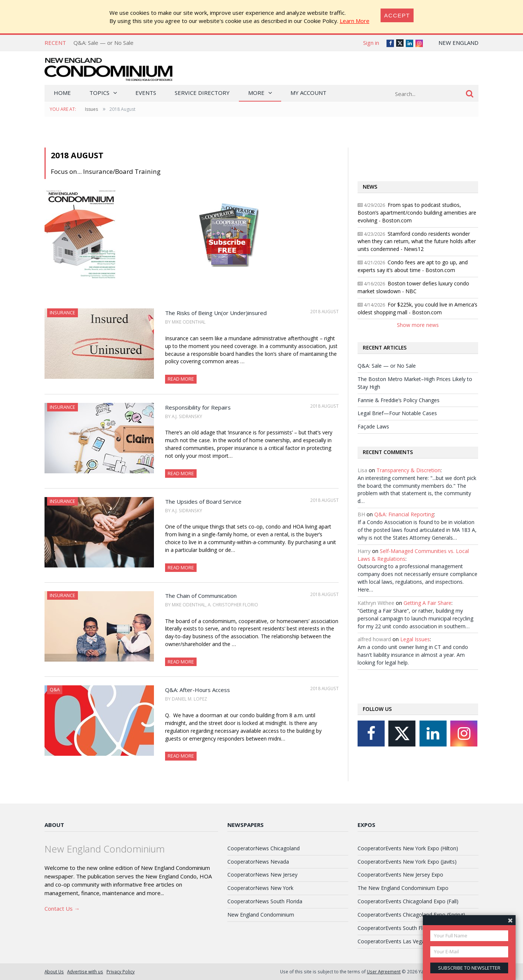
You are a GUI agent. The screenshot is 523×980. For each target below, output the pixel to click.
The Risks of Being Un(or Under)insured (216, 313)
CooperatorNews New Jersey (262, 875)
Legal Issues (415, 639)
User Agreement (384, 971)
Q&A (55, 689)
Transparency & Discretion (409, 470)
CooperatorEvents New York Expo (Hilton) (408, 848)
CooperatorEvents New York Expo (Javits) (407, 862)
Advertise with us (85, 971)
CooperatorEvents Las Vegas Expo (399, 941)
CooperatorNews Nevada (258, 862)
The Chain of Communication (201, 596)
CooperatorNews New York (260, 888)
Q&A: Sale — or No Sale (103, 43)
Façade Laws (373, 426)
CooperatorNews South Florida (265, 901)
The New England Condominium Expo (403, 888)
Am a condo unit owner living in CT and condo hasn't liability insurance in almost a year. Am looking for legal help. (413, 655)
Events (146, 93)
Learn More (355, 21)
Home (62, 93)
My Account (308, 93)
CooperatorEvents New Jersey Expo (400, 875)
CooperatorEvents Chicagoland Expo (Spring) (411, 915)
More (256, 93)
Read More (181, 379)
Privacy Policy (121, 971)
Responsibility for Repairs (198, 407)
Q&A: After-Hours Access (198, 690)
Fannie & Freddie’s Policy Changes (399, 400)
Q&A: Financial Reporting (404, 514)
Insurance (63, 312)
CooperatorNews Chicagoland (264, 848)
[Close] (397, 15)
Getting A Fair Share (427, 603)
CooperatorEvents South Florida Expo (403, 928)
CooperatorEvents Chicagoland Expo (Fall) (408, 901)
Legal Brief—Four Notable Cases (397, 413)
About (54, 825)
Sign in (371, 43)
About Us (54, 971)
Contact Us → (62, 908)
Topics (99, 93)
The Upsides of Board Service (203, 501)
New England (458, 43)
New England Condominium (261, 915)
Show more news (418, 325)
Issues (91, 109)
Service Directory (202, 93)
